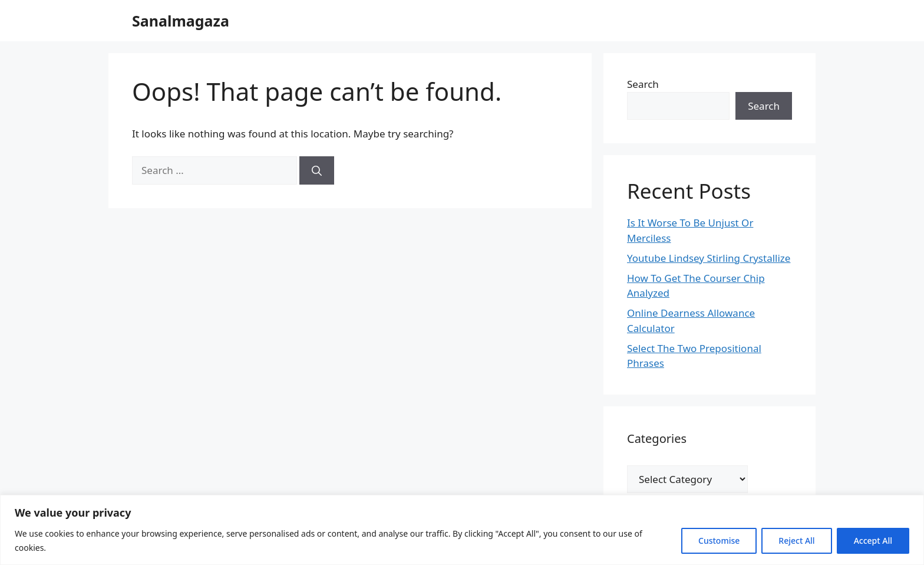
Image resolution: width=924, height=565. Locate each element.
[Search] (317, 170)
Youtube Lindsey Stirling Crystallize (709, 258)
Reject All (796, 541)
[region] (462, 530)
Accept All (873, 541)
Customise (719, 541)
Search (643, 84)
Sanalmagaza (181, 21)
